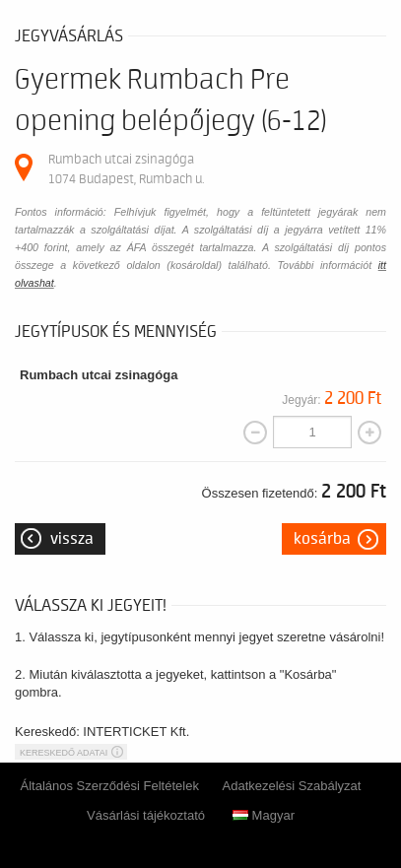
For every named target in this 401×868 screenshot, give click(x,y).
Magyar (264, 815)
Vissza (72, 539)
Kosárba (322, 539)
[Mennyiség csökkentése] (255, 433)
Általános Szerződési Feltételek (110, 786)
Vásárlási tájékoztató (146, 815)
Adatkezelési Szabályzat (292, 786)
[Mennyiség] (312, 432)
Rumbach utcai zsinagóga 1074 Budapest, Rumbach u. (126, 169)
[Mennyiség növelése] (369, 433)
